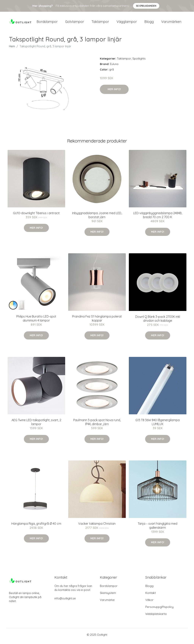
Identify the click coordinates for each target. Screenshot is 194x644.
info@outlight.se (65, 601)
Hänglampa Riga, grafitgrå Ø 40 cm (36, 526)
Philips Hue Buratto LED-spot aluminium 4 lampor (36, 321)
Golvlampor (75, 23)
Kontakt (151, 596)
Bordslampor (47, 23)
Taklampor (100, 23)
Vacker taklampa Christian (97, 526)
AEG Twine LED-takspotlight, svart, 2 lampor (36, 425)
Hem (12, 49)
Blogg (149, 23)
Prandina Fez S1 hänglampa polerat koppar (97, 321)
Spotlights (139, 61)
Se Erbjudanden (146, 6)
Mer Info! (114, 92)
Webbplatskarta (156, 617)
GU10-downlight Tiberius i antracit (36, 216)
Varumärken (171, 23)
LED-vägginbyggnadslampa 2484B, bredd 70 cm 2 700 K (158, 218)
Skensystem (108, 596)
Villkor (149, 603)
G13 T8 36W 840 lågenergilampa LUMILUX (158, 425)
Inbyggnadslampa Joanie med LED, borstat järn (97, 218)
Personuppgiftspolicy (159, 610)
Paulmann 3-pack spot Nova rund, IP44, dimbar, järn (97, 425)
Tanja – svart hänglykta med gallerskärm (158, 528)
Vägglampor (127, 23)
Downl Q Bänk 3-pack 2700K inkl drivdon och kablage (158, 321)
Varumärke (107, 603)
